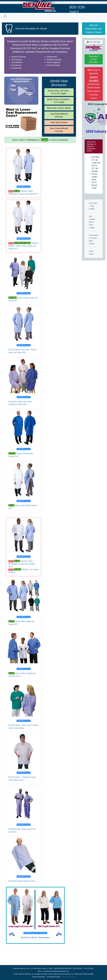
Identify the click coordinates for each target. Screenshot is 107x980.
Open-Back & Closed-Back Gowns (94, 239)
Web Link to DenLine (94, 84)
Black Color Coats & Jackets (59, 108)
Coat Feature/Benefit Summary (59, 115)
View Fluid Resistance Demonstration (21, 80)
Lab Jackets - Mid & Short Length (93, 222)
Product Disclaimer (39, 977)
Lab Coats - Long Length (93, 206)
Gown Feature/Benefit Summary (59, 130)
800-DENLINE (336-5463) (63, 968)
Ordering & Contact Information (94, 59)
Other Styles (91, 253)
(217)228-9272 (78, 968)
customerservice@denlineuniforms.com (56, 971)
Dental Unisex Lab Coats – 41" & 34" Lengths (59, 92)
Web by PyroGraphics (69, 977)
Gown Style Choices (59, 122)
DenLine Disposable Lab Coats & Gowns (94, 29)
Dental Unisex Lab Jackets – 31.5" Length (59, 101)
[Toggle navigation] (5, 16)
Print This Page (94, 42)
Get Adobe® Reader (53, 977)
